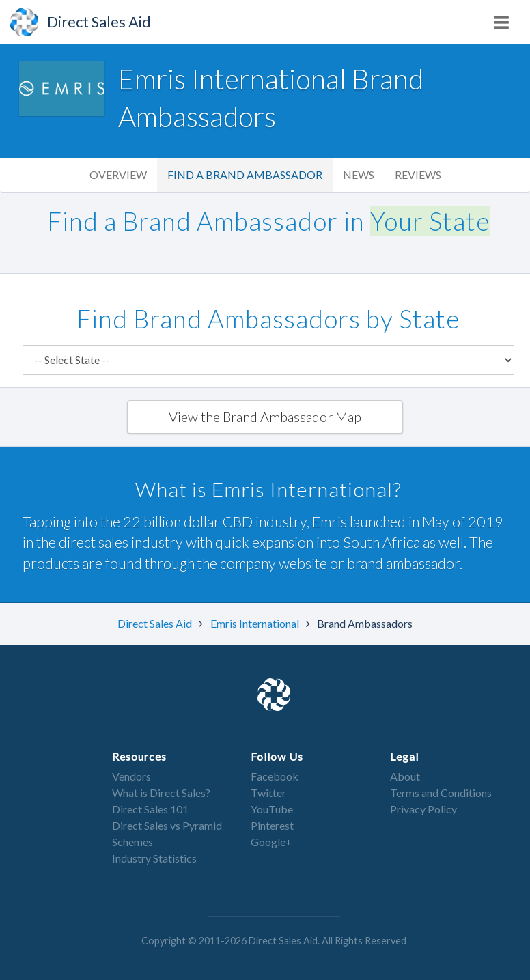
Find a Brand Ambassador (245, 174)
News (359, 174)
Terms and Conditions (441, 793)
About (405, 776)
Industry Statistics (154, 858)
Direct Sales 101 (150, 809)
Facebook (275, 776)
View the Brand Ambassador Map (265, 417)
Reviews (418, 174)
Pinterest (272, 825)
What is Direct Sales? (161, 793)
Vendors (131, 776)
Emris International (256, 623)
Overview (118, 174)
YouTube (272, 809)
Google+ (271, 842)
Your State (430, 221)
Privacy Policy (423, 809)
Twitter (268, 793)
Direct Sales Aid (156, 623)
